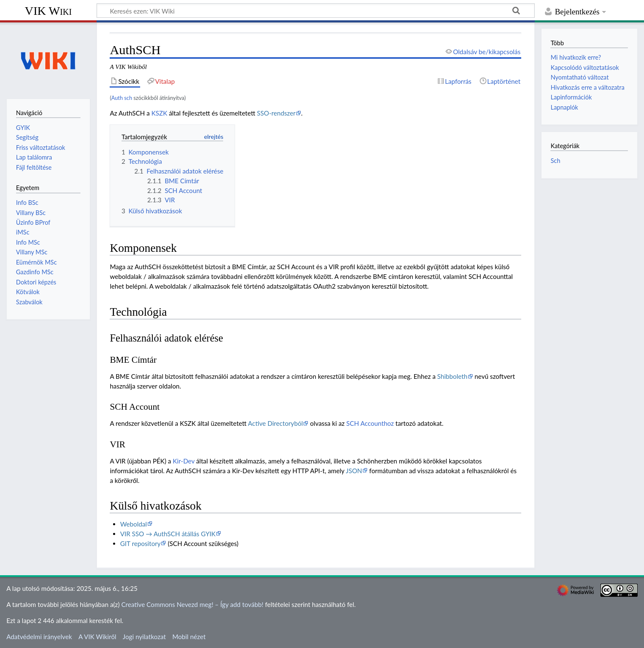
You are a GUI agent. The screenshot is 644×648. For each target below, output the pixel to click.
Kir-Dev (184, 461)
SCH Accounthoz (370, 423)
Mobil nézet (189, 637)
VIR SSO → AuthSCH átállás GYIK (168, 534)
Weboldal (134, 524)
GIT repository (141, 543)
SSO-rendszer (276, 113)
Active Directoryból (276, 423)
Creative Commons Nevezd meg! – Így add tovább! (192, 604)
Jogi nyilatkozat (144, 637)
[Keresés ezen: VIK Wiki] (316, 11)
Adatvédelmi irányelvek (39, 637)
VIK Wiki (48, 11)
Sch (555, 161)
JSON (354, 471)
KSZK (160, 113)
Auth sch (122, 98)
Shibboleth (452, 376)
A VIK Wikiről (97, 637)
